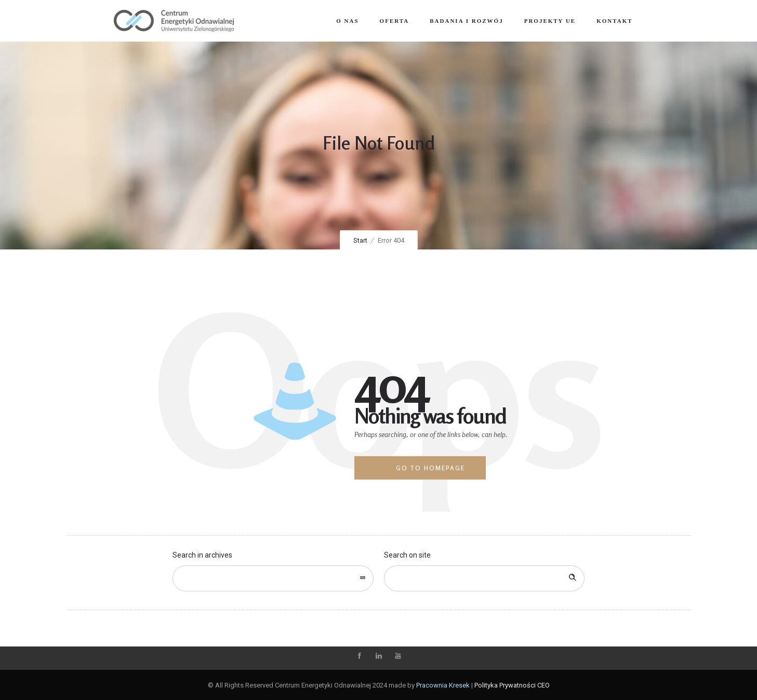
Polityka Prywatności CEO (512, 685)
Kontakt (614, 21)
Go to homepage (430, 468)
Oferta (395, 21)
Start (360, 240)
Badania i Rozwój (466, 21)
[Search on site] (484, 578)
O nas (347, 21)
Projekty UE (550, 21)
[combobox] (273, 578)
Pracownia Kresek (443, 685)
